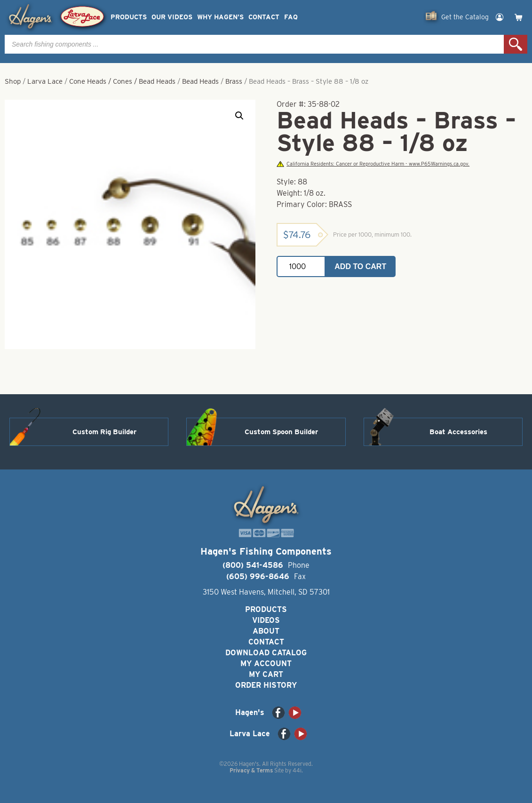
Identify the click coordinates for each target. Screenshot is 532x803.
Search (516, 44)
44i (297, 770)
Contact (264, 17)
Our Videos (172, 17)
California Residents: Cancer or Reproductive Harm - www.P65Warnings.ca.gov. (373, 164)
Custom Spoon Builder (281, 432)
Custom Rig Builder (104, 432)
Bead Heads (200, 81)
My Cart (266, 674)
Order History (266, 685)
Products (129, 17)
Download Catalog (266, 653)
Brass (234, 81)
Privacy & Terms (251, 770)
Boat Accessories (458, 432)
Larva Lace (45, 81)
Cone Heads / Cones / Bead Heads (122, 81)
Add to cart (360, 266)
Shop (13, 81)
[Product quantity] (301, 266)
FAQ (291, 17)
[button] (239, 116)
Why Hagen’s (220, 17)
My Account (266, 664)
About (266, 631)
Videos (266, 620)
